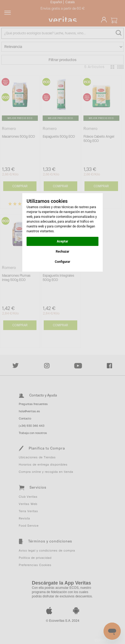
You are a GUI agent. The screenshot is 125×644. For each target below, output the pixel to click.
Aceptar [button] (62, 241)
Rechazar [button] (62, 252)
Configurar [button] (62, 262)
